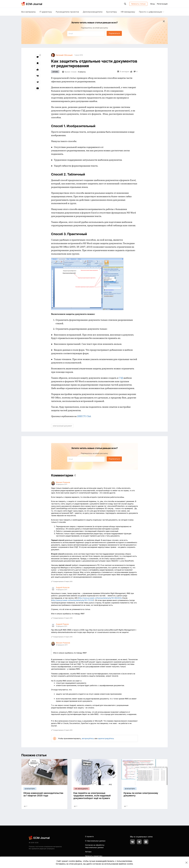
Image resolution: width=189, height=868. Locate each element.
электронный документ (62, 426)
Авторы (88, 852)
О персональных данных (95, 841)
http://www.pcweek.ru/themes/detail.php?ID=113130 (73, 600)
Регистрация (162, 4)
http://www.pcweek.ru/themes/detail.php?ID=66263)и (100, 598)
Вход (152, 4)
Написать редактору (94, 856)
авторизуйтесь (88, 738)
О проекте (89, 836)
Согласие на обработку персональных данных (95, 846)
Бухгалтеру (112, 12)
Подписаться (114, 33)
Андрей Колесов (63, 587)
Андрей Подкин (62, 624)
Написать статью (138, 4)
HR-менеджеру (128, 12)
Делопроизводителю (93, 12)
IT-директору (46, 12)
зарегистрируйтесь (106, 738)
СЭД (121, 378)
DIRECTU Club (84, 416)
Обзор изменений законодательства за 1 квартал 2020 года (43, 794)
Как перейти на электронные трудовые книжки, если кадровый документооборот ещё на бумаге (92, 796)
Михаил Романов (63, 482)
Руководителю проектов (67, 12)
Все (29, 12)
